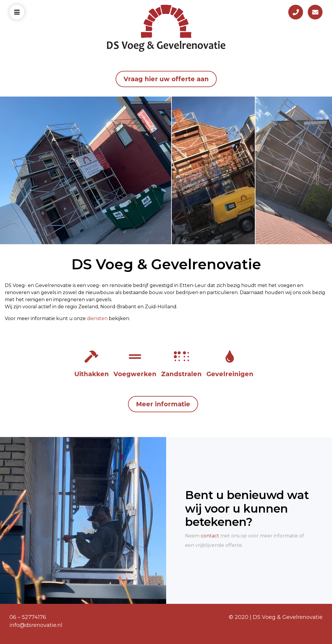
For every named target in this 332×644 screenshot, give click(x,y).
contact (210, 536)
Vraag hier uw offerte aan (166, 79)
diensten (97, 318)
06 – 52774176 (28, 617)
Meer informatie (163, 404)
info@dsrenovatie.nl (36, 625)
